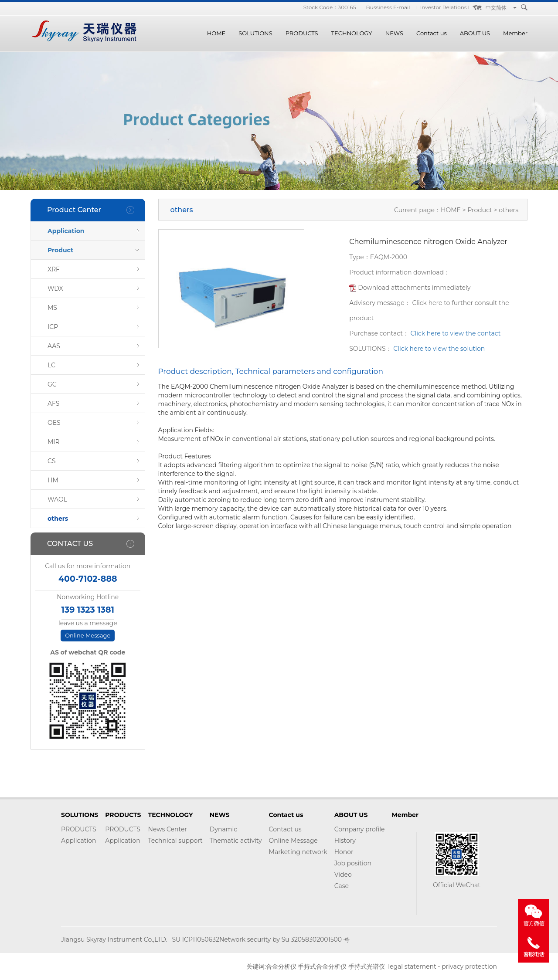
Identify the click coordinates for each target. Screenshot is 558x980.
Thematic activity (236, 841)
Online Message (88, 635)
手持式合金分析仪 (322, 966)
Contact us (432, 33)
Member (515, 33)
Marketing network (298, 852)
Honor (344, 852)
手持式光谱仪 (367, 966)
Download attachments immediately (414, 288)
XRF (54, 269)
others (58, 519)
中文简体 (496, 8)
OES (54, 423)
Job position (353, 863)
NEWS (394, 33)
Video (343, 875)
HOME (216, 33)
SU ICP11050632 (195, 939)
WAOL (57, 499)
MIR (54, 442)
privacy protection (469, 966)
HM (53, 480)
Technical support (175, 841)
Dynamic (223, 829)
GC (52, 384)
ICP (53, 327)
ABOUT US (475, 33)
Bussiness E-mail (388, 7)
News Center (168, 829)
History (345, 841)
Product (60, 250)
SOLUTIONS (255, 33)
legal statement (412, 966)
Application (66, 231)
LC (51, 365)
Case (342, 886)
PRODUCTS (302, 33)
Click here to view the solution (439, 349)
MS (52, 308)
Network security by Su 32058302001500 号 (284, 939)
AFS (53, 404)
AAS (54, 346)
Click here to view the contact (456, 333)
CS (52, 461)
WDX (55, 288)
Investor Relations (444, 7)
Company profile (360, 829)
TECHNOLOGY (352, 33)
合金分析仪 (281, 966)
